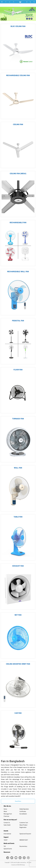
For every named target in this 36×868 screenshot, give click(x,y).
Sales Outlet (7, 825)
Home (5, 809)
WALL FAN (18, 468)
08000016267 (24, 840)
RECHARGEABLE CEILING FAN (18, 75)
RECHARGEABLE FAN (18, 223)
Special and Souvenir (25, 834)
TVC (5, 846)
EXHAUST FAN (18, 566)
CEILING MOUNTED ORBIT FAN (18, 664)
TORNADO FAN (18, 419)
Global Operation (24, 809)
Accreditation (23, 814)
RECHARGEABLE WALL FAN (18, 272)
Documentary (23, 846)
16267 (6, 840)
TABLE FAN (18, 517)
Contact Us (7, 822)
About (5, 811)
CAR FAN (18, 713)
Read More (18, 801)
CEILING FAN (18, 124)
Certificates (23, 811)
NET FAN (18, 615)
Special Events (8, 849)
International (7, 834)
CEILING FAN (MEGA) (18, 174)
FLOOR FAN (18, 370)
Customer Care (24, 822)
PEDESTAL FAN (18, 321)
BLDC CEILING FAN (18, 26)
